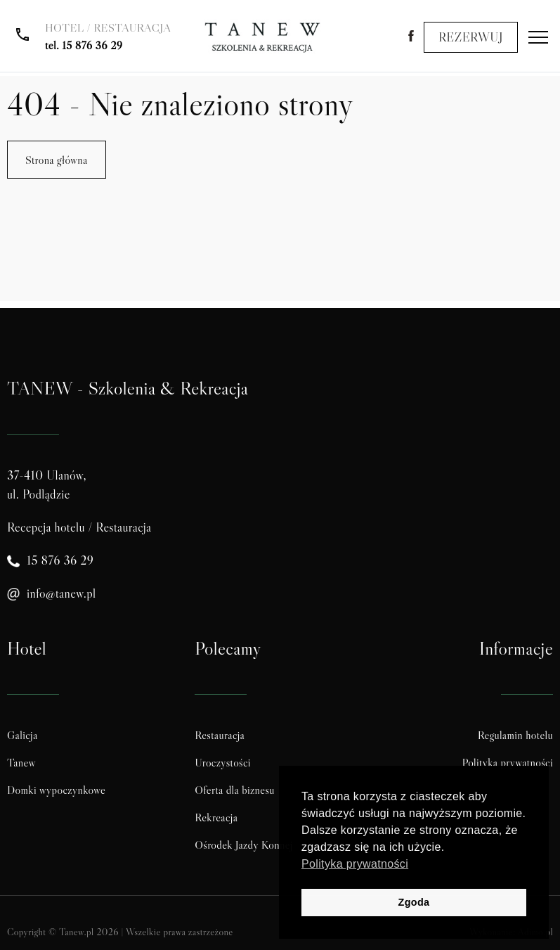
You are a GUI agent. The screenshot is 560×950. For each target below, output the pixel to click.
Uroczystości (223, 762)
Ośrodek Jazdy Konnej (243, 845)
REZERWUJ (471, 37)
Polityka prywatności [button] (355, 864)
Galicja (22, 735)
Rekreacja (216, 817)
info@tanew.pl (61, 593)
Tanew (21, 762)
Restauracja (220, 735)
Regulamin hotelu (515, 735)
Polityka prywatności (508, 762)
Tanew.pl (76, 932)
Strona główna (57, 160)
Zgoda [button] (414, 902)
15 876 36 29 (92, 45)
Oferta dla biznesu (234, 790)
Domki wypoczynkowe (56, 790)
